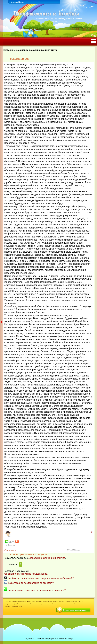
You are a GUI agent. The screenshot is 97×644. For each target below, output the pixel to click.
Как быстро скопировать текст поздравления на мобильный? (41, 578)
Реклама (45, 638)
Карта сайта (54, 638)
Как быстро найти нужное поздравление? (26, 574)
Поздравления (29, 638)
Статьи (38, 638)
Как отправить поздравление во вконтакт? (31, 583)
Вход (21, 2)
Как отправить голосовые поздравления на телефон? (37, 590)
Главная (14, 2)
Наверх (70, 638)
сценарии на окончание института (47, 558)
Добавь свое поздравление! (75, 610)
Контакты (63, 638)
